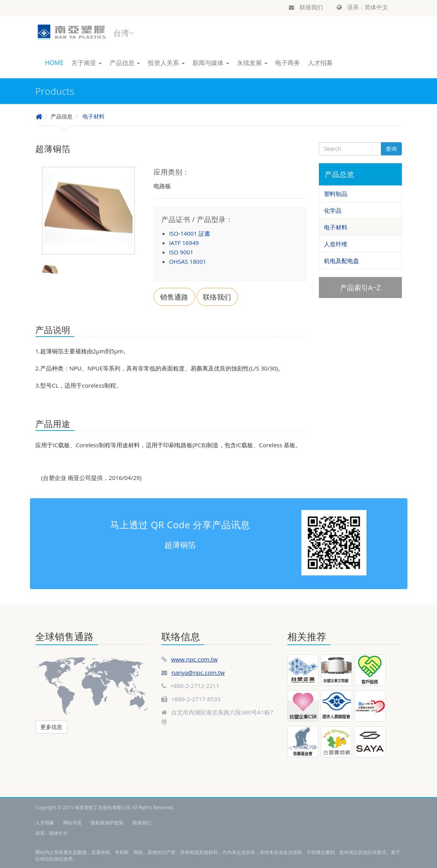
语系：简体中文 (363, 7)
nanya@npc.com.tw (198, 672)
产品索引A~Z (360, 288)
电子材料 (94, 116)
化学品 (333, 210)
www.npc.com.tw (194, 659)
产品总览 (340, 174)
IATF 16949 (184, 243)
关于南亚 (87, 63)
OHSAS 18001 (188, 261)
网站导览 (73, 823)
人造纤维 (336, 244)
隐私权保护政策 (107, 823)
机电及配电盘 (341, 261)
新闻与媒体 (211, 63)
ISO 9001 (181, 252)
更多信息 (51, 727)
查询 (391, 149)
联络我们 (306, 7)
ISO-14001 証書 (190, 233)
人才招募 (320, 63)
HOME (55, 63)
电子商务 (288, 63)
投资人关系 (166, 63)
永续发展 (252, 63)
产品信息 (125, 63)
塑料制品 (336, 194)
